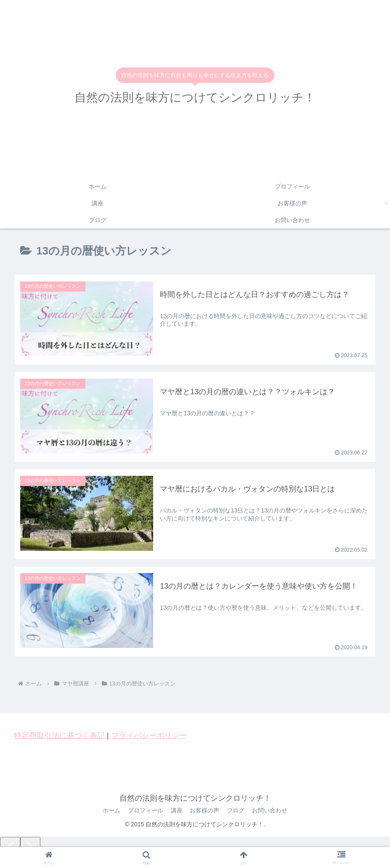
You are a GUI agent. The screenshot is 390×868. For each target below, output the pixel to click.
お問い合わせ (272, 811)
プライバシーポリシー (149, 736)
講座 (176, 811)
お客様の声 (205, 811)
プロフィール (144, 811)
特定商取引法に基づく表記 (60, 736)
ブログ (237, 811)
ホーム (109, 811)
